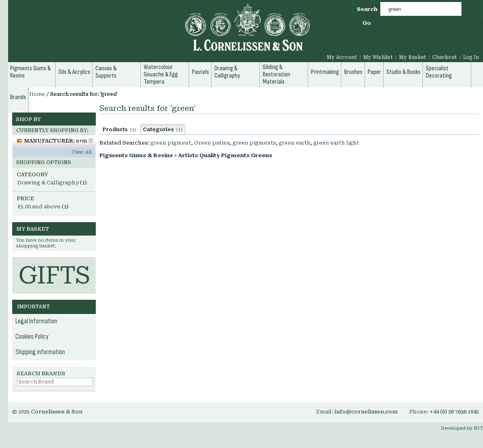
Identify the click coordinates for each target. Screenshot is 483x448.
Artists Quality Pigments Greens (225, 155)
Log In (471, 57)
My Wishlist (378, 57)
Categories (163, 130)
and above (39, 207)
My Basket (413, 57)
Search (367, 9)
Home (37, 94)
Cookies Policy (32, 337)
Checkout (445, 57)
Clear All (82, 152)
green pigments (254, 143)
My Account (342, 57)
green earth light (336, 143)
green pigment (171, 143)
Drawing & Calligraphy (48, 183)
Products (120, 130)
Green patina (212, 143)
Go (367, 23)
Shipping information (40, 352)
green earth (295, 143)
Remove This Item (91, 140)
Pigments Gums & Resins (136, 155)
